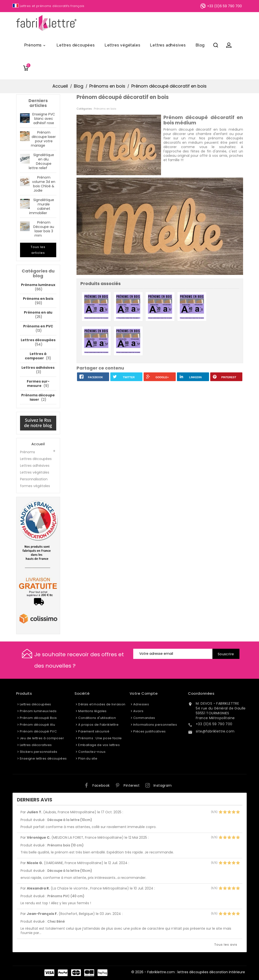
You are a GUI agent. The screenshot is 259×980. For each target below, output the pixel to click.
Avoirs (138, 711)
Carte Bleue (89, 973)
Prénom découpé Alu (37, 725)
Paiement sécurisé (94, 731)
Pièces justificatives (149, 731)
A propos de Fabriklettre (98, 725)
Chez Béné (56, 922)
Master (76, 973)
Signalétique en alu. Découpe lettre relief (41, 161)
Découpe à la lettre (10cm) (70, 820)
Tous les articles (38, 250)
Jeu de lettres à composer (42, 738)
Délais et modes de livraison (102, 704)
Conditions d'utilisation (97, 718)
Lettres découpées (76, 45)
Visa (49, 973)
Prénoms (36, 45)
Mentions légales (92, 711)
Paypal (63, 973)
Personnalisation (34, 479)
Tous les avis (226, 945)
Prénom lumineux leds (38, 711)
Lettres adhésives (168, 45)
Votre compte (144, 693)
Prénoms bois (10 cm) (65, 845)
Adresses (141, 704)
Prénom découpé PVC (38, 731)
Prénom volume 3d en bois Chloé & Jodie (44, 184)
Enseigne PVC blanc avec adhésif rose (44, 119)
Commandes (144, 718)
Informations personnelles (155, 725)
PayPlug (102, 973)
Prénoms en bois (105, 109)
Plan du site (88, 758)
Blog (200, 45)
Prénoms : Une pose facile (100, 738)
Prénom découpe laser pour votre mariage (43, 139)
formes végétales (35, 486)
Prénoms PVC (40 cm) (66, 896)
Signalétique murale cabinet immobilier (42, 206)
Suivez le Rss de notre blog (38, 423)
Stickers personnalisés (39, 752)
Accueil (38, 444)
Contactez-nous (92, 752)
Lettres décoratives (36, 745)
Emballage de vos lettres (99, 745)
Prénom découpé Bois (38, 718)
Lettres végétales (122, 45)
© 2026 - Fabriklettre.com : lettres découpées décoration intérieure (188, 972)
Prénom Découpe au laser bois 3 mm (44, 229)
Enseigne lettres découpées (43, 758)
